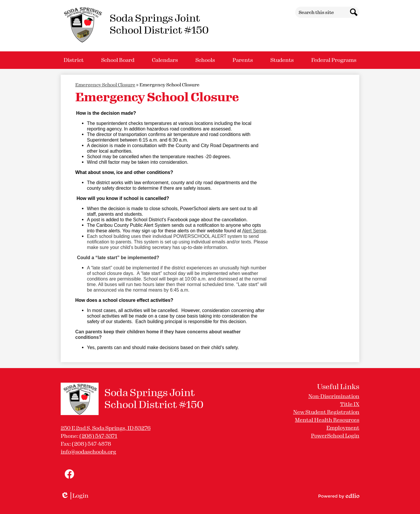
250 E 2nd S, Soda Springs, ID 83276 (106, 428)
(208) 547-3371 (98, 436)
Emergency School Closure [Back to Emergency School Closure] (105, 85)
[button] (74, 60)
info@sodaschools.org (88, 452)
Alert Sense (254, 231)
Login (75, 496)
